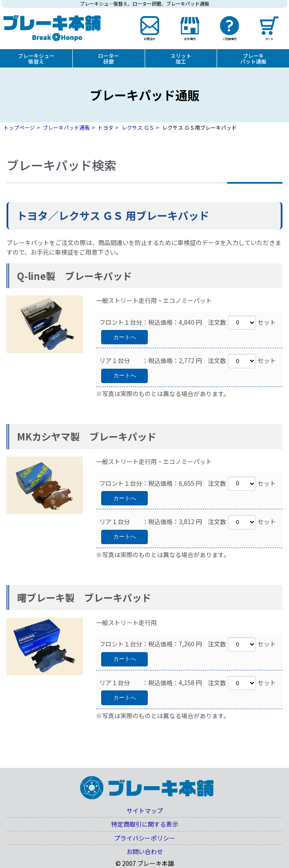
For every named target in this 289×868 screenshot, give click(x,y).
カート (269, 38)
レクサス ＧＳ (138, 127)
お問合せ (150, 38)
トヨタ (105, 127)
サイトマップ (145, 811)
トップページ (19, 127)
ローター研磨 (109, 58)
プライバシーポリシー (145, 838)
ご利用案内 (229, 38)
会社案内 (190, 38)
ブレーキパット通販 (253, 58)
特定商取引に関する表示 (145, 824)
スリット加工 (181, 58)
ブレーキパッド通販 (66, 127)
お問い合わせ (145, 851)
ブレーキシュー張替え (36, 58)
